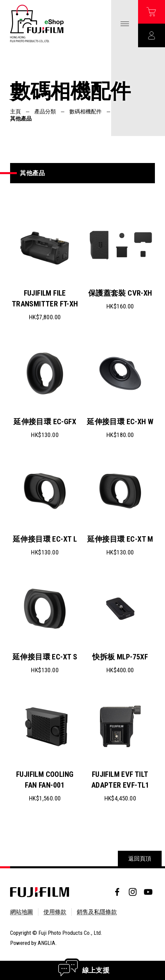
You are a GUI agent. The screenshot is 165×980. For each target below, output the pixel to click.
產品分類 (45, 112)
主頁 (15, 112)
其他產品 (21, 119)
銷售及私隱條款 (97, 912)
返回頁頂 (140, 859)
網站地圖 (22, 912)
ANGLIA (46, 943)
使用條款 (55, 912)
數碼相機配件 (86, 112)
